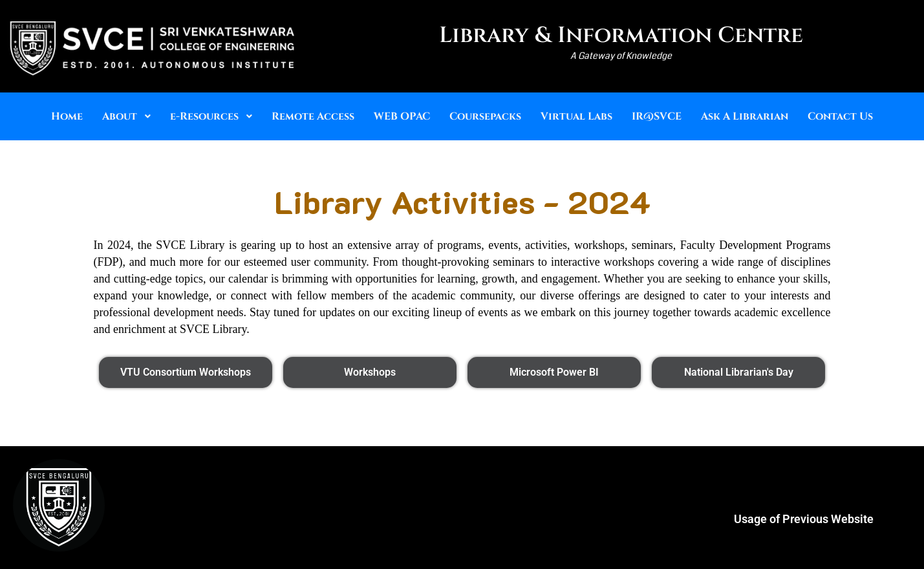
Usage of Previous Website (804, 519)
